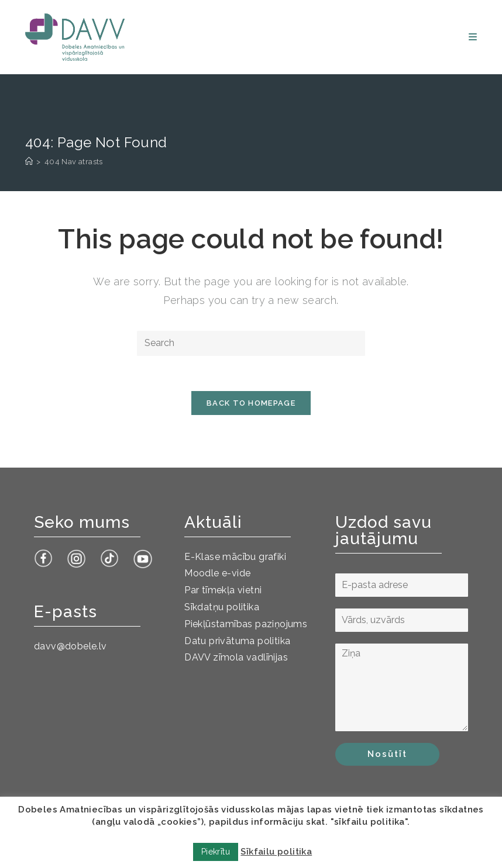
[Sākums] (29, 162)
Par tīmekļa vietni (223, 590)
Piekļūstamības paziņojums (246, 624)
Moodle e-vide (217, 573)
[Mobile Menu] (473, 37)
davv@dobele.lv (71, 646)
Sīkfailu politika (276, 852)
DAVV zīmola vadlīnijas (236, 657)
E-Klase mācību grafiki (235, 557)
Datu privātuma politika (237, 641)
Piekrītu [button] (216, 852)
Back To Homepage (251, 403)
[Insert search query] (251, 343)
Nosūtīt (387, 754)
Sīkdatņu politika (222, 607)
